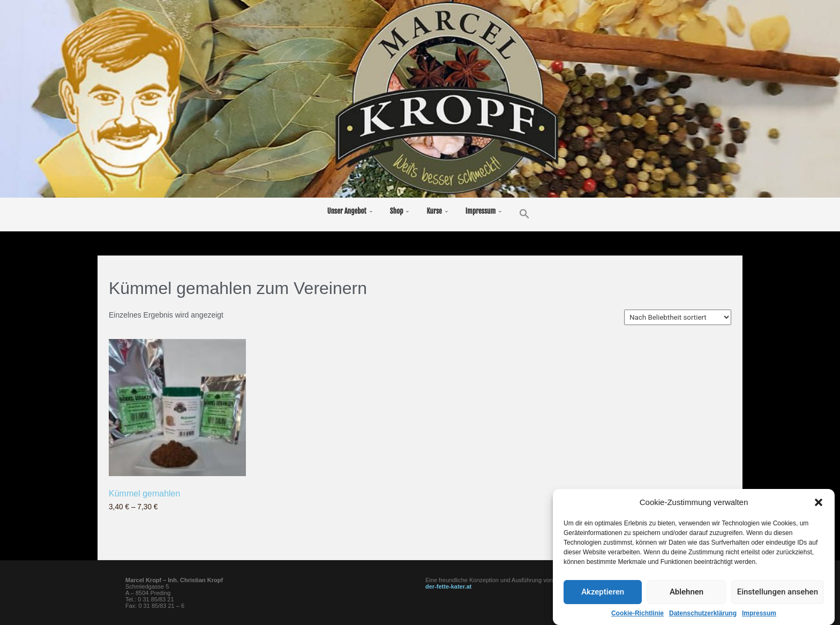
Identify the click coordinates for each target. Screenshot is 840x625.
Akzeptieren (603, 605)
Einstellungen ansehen (778, 605)
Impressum (481, 211)
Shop (397, 211)
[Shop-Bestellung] (678, 317)
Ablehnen (687, 605)
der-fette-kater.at (448, 586)
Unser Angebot (347, 211)
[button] (819, 515)
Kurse (434, 211)
